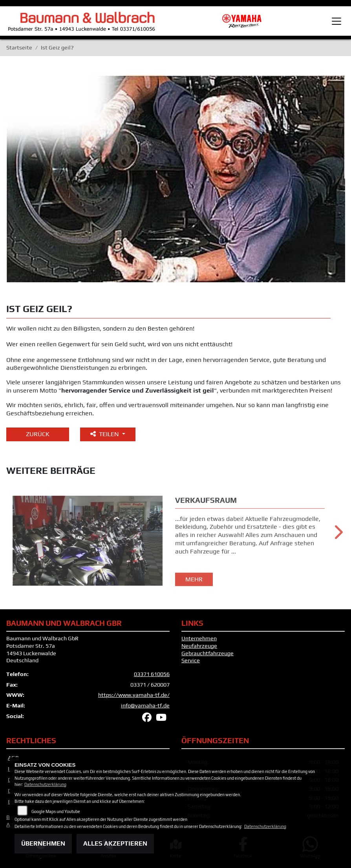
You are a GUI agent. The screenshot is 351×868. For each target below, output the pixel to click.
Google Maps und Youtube (56, 811)
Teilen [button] (105, 434)
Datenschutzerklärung (45, 784)
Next (338, 535)
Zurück (38, 434)
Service (191, 660)
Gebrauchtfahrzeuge (207, 653)
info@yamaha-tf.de (145, 705)
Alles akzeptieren (115, 843)
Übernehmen (43, 843)
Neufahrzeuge (199, 646)
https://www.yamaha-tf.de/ (134, 695)
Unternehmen (199, 638)
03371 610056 (152, 674)
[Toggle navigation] (336, 21)
